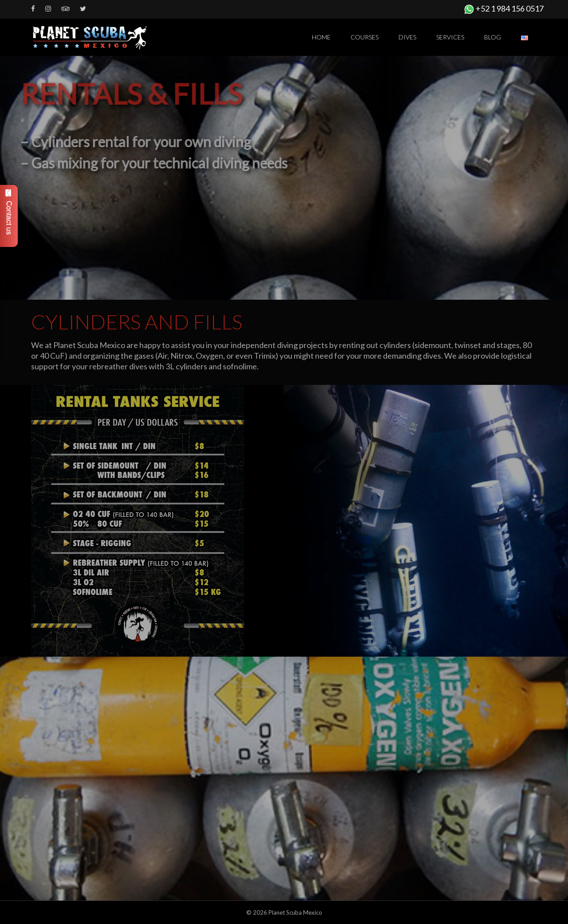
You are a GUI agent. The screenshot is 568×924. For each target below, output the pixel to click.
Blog (493, 37)
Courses (365, 37)
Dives (407, 37)
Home (321, 37)
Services (450, 37)
